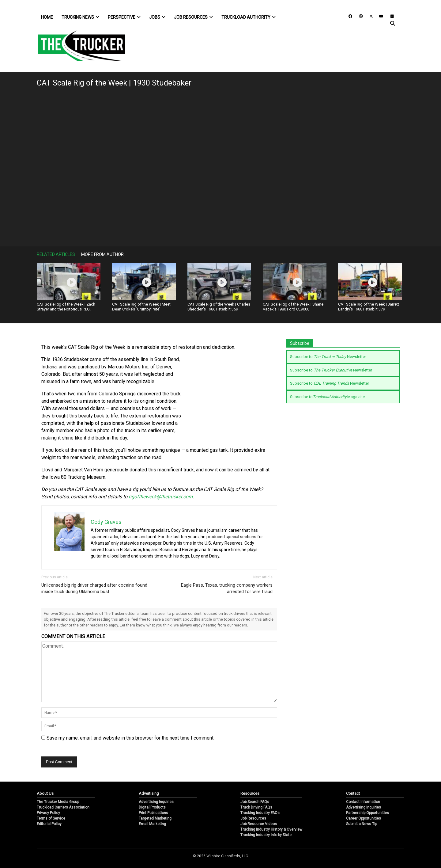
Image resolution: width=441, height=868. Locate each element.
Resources (250, 793)
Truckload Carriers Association (63, 807)
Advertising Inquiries (156, 802)
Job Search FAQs (255, 802)
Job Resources (193, 17)
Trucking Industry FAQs (260, 813)
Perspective (124, 17)
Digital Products (152, 807)
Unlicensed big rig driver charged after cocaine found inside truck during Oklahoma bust (94, 588)
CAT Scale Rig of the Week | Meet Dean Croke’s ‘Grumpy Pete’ (141, 307)
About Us (45, 793)
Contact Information (363, 802)
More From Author (102, 254)
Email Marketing (152, 824)
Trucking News (80, 17)
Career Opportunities (364, 818)
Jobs (157, 17)
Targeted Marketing (155, 818)
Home (47, 17)
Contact (353, 793)
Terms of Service (51, 818)
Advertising (149, 793)
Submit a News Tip (362, 824)
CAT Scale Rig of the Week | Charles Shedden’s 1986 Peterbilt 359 (219, 307)
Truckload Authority (249, 17)
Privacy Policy (48, 813)
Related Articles (56, 254)
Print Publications (153, 813)
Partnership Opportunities (367, 813)
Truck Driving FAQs (256, 807)
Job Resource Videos (259, 824)
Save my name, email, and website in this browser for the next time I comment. (130, 738)
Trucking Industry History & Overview (271, 829)
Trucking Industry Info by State (266, 835)
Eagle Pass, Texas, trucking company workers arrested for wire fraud (227, 588)
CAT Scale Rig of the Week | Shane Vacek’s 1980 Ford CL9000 (293, 307)
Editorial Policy (49, 824)
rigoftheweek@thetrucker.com (161, 497)
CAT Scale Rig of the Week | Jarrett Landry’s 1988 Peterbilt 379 (369, 307)
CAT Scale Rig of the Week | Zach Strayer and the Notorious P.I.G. (66, 307)
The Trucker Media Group (58, 802)
